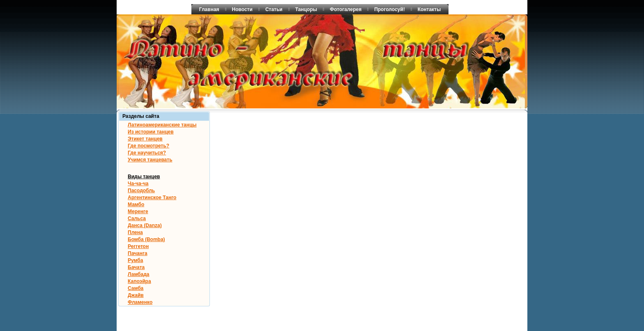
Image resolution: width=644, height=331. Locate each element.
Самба (136, 288)
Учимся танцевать (150, 160)
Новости (242, 9)
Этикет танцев (145, 139)
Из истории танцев (151, 132)
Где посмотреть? (148, 146)
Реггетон (138, 246)
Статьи (274, 9)
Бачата (136, 267)
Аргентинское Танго (152, 198)
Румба (135, 260)
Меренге (138, 211)
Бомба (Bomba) (146, 239)
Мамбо (136, 205)
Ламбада (139, 274)
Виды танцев (144, 177)
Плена (135, 232)
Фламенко (140, 302)
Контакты (429, 9)
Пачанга (138, 253)
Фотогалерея (346, 9)
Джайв (136, 295)
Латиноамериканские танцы (162, 125)
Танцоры (306, 9)
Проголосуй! (390, 9)
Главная (209, 9)
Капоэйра (139, 281)
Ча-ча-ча (138, 184)
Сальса (137, 218)
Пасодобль (141, 191)
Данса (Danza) (145, 225)
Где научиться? (147, 153)
